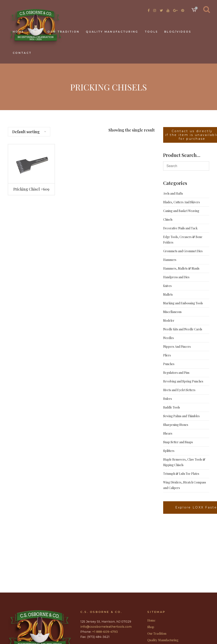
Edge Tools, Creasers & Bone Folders (183, 240)
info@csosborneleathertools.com (106, 627)
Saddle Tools (172, 407)
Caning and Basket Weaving (181, 211)
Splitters (169, 451)
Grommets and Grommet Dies (183, 251)
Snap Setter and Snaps (178, 442)
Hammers (170, 260)
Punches (169, 364)
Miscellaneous (172, 312)
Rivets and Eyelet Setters (179, 390)
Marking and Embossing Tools (183, 303)
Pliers (167, 355)
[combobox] (29, 132)
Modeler (169, 321)
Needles (168, 338)
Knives (167, 286)
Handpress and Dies (176, 277)
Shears (168, 433)
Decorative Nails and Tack (180, 228)
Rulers (168, 399)
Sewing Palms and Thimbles (181, 416)
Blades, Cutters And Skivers (182, 202)
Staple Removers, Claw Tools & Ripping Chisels (184, 462)
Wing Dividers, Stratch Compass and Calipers (185, 485)
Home (151, 620)
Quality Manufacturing (163, 640)
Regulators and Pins (176, 373)
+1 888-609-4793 (105, 632)
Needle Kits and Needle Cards (183, 329)
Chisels (168, 220)
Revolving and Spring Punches (183, 381)
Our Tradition (157, 634)
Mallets (168, 294)
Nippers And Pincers (177, 347)
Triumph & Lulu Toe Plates (181, 474)
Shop (151, 627)
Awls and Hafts (173, 193)
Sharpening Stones (176, 425)
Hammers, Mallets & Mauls (181, 268)
